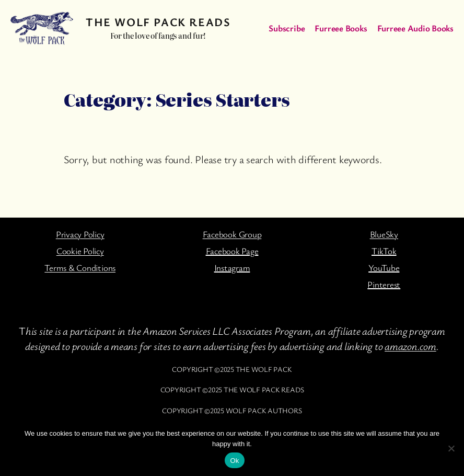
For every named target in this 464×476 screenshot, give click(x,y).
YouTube (384, 268)
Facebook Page (232, 251)
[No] (451, 448)
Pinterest (384, 284)
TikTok (384, 251)
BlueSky (384, 234)
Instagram (232, 268)
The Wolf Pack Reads (158, 22)
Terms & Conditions (80, 268)
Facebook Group (232, 234)
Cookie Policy (80, 251)
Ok (234, 461)
